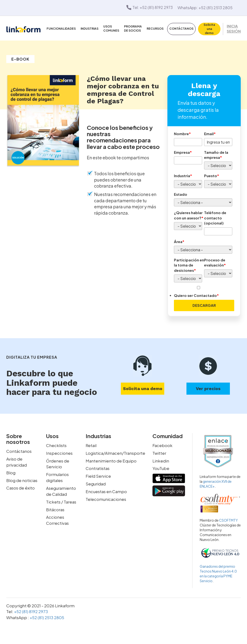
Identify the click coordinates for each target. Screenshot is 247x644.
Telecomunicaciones (106, 498)
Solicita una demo (143, 388)
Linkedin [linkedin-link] (161, 460)
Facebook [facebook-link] (162, 445)
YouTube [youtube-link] (161, 468)
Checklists (56, 445)
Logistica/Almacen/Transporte (115, 452)
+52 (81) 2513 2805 (47, 617)
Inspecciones (59, 452)
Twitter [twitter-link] (159, 452)
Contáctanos (19, 451)
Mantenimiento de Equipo (111, 460)
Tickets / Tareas (61, 500)
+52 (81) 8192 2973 (31, 611)
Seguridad (96, 483)
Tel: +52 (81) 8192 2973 (149, 7)
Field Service (98, 475)
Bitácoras (55, 508)
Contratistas (98, 468)
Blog (11, 472)
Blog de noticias (22, 479)
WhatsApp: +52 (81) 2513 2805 (205, 7)
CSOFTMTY (228, 520)
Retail (91, 445)
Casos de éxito (21, 487)
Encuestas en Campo (106, 490)
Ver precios (208, 388)
